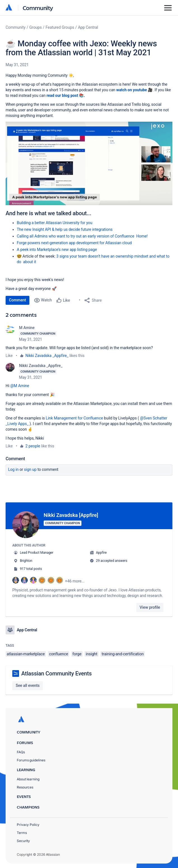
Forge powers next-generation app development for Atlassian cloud (74, 243)
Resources (25, 787)
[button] (89, 163)
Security (23, 841)
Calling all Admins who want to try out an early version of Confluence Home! (82, 236)
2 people (33, 446)
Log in (13, 469)
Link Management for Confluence (74, 418)
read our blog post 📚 (65, 95)
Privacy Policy (28, 825)
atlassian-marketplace (26, 654)
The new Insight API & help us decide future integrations (65, 229)
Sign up (30, 469)
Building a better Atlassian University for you (55, 223)
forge (77, 654)
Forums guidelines (31, 760)
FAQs (21, 752)
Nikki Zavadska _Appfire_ (47, 356)
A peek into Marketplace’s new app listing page (57, 250)
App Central (88, 27)
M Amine (27, 328)
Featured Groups (60, 27)
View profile (150, 607)
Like (9, 356)
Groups (36, 27)
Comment (17, 300)
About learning (28, 779)
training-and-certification (123, 654)
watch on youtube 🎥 (134, 90)
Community (38, 8)
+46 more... (75, 581)
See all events (28, 685)
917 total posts (31, 569)
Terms (22, 833)
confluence (58, 654)
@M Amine (20, 386)
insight (91, 654)
